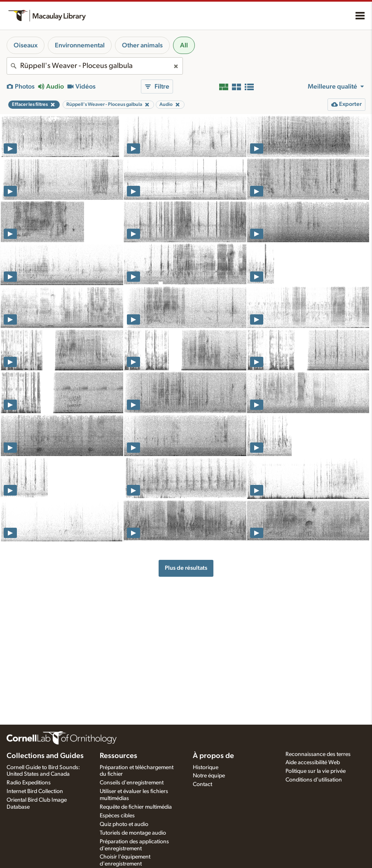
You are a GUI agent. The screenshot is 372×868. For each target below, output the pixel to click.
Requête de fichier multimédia (136, 807)
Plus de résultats (186, 568)
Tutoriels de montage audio (133, 833)
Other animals (142, 45)
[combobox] (95, 66)
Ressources (118, 756)
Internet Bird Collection (35, 791)
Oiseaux (26, 45)
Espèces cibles (117, 816)
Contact (202, 784)
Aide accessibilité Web (313, 763)
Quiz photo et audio (124, 824)
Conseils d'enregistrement (132, 783)
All (184, 45)
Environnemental (80, 45)
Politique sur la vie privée (316, 771)
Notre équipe (209, 776)
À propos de (213, 756)
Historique (206, 767)
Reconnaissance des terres (318, 754)
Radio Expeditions (29, 783)
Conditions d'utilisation (314, 780)
